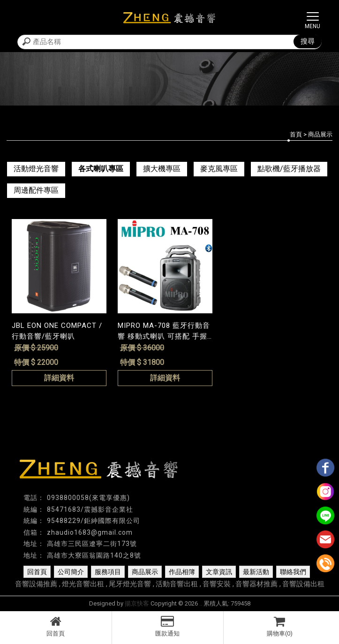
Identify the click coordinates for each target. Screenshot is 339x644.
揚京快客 (137, 603)
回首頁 (56, 626)
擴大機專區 (162, 169)
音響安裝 (217, 584)
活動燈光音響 (36, 169)
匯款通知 (168, 626)
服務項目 (108, 572)
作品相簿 (182, 572)
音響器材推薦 (256, 584)
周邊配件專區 (36, 190)
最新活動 (256, 572)
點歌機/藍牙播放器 (289, 169)
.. (201, 603)
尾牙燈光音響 (130, 584)
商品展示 (145, 572)
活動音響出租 (177, 584)
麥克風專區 (219, 169)
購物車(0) (280, 626)
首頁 (296, 134)
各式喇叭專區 (101, 169)
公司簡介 (71, 572)
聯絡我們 (293, 572)
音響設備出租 (303, 584)
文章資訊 (219, 572)
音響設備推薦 (36, 584)
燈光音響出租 (83, 584)
